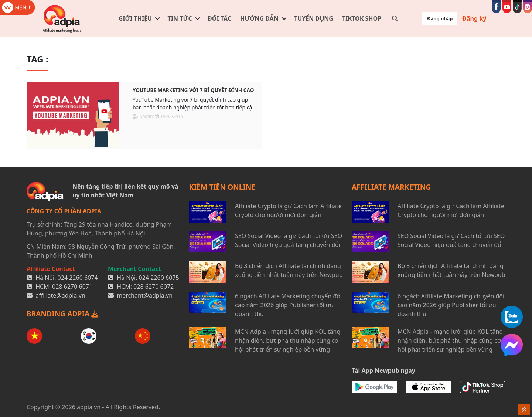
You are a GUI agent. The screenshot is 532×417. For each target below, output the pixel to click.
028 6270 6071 (72, 287)
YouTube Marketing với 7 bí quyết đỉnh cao (193, 90)
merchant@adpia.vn (145, 295)
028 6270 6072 (154, 287)
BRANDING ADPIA (62, 314)
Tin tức (180, 18)
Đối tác (219, 18)
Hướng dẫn (259, 18)
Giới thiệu (135, 18)
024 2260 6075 (159, 278)
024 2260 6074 (78, 278)
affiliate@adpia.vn (60, 295)
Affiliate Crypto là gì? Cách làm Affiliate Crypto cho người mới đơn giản (288, 210)
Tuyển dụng (314, 18)
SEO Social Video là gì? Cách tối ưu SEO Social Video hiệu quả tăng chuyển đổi (289, 240)
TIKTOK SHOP (362, 18)
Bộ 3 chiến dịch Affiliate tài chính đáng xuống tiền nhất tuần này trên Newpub (289, 270)
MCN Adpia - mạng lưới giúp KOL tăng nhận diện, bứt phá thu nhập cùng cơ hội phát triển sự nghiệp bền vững (288, 340)
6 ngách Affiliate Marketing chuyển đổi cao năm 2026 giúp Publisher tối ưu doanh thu (288, 305)
